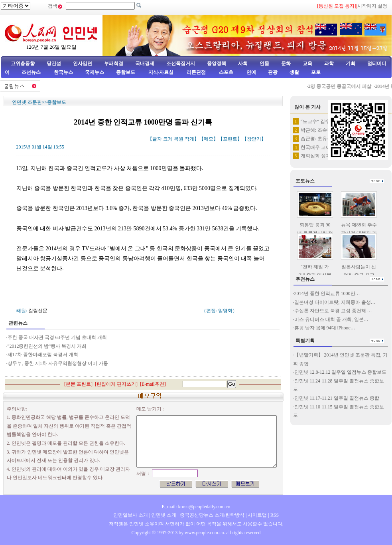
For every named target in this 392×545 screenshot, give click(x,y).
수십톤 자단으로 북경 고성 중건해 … (333, 311)
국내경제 (145, 63)
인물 (264, 63)
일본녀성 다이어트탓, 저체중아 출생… (335, 302)
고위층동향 (23, 63)
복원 (179, 139)
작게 (189, 139)
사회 (243, 63)
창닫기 (254, 139)
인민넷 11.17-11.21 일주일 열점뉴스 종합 (337, 398)
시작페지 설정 (372, 6)
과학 (329, 63)
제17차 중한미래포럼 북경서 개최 (43, 355)
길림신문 (38, 311)
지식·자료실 (162, 72)
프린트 (230, 139)
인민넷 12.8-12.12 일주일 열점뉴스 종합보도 (341, 372)
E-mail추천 (153, 384)
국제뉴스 (95, 72)
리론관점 (196, 72)
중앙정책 (217, 63)
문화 (286, 63)
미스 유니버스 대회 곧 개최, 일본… (331, 319)
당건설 (54, 63)
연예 (251, 72)
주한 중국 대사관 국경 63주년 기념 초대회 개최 (57, 337)
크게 (168, 139)
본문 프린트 (78, 384)
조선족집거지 (181, 63)
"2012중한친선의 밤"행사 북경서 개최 (47, 346)
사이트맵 (257, 515)
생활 (294, 72)
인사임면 (83, 63)
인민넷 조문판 (27, 102)
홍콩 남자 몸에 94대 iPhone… (325, 328)
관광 (273, 72)
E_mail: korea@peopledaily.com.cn (196, 507)
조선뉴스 (32, 72)
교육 (307, 63)
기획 (351, 63)
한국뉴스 (63, 72)
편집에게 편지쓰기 (116, 384)
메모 (209, 139)
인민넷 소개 (163, 515)
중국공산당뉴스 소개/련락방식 (212, 515)
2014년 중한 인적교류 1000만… (327, 293)
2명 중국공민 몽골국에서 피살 (342, 86)
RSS (275, 515)
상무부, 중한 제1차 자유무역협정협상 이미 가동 (58, 363)
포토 (316, 72)
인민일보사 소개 (131, 515)
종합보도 (126, 72)
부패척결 (114, 63)
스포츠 (226, 72)
